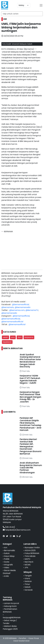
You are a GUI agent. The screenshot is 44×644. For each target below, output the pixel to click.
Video (7, 568)
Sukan (7, 553)
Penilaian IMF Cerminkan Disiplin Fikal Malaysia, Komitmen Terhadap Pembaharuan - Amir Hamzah (31, 424)
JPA (26, 568)
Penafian (23, 638)
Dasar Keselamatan (22, 641)
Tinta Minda (30, 556)
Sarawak (29, 590)
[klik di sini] (10, 527)
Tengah (28, 576)
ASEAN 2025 (30, 550)
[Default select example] (24, 5)
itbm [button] (20, 337)
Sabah (28, 587)
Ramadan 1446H (32, 548)
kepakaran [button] (7, 342)
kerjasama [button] (29, 337)
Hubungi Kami (10, 606)
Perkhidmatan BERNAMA (10, 610)
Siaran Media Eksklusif (9, 572)
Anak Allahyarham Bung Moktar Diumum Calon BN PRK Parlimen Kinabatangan (31, 468)
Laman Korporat (12, 603)
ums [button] (13, 337)
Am (6, 548)
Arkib (6, 576)
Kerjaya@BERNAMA (12, 618)
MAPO (27, 559)
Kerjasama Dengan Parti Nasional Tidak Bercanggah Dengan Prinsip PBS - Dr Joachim (30, 397)
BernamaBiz (10, 550)
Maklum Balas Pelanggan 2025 (10, 628)
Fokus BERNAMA (32, 553)
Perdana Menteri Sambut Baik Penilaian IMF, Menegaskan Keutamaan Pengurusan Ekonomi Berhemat (31, 447)
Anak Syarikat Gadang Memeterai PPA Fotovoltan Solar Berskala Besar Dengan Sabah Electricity (30, 361)
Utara (27, 578)
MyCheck (29, 562)
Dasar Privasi (34, 638)
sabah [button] (5, 337)
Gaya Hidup (9, 556)
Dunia (7, 562)
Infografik (8, 565)
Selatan (28, 581)
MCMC (28, 565)
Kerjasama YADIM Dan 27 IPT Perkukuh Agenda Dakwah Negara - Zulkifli (30, 379)
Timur (27, 584)
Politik (7, 559)
